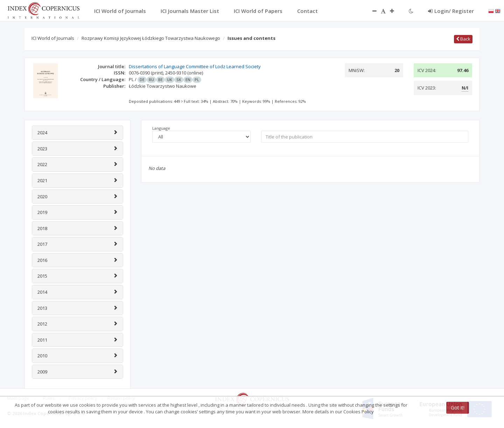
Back (463, 39)
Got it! (458, 408)
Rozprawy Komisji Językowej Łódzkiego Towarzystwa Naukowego (151, 38)
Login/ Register (451, 11)
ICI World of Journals (53, 38)
